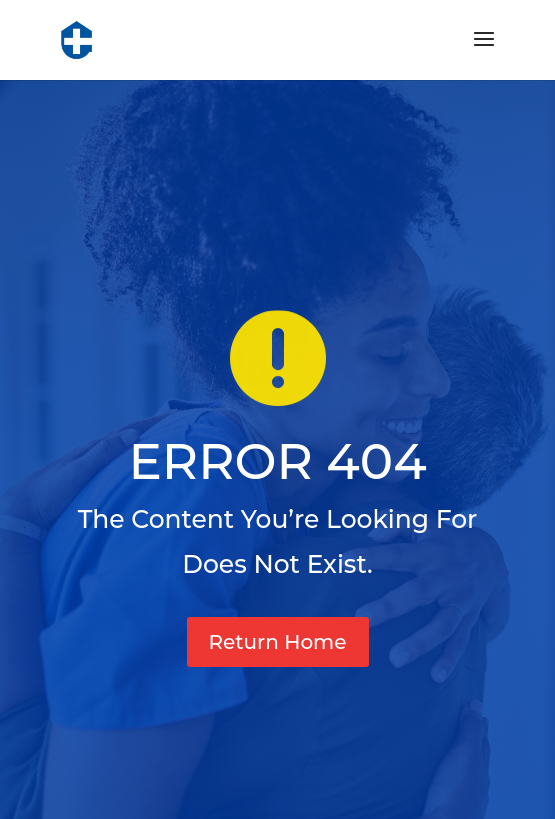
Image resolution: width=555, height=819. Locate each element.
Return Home (278, 642)
